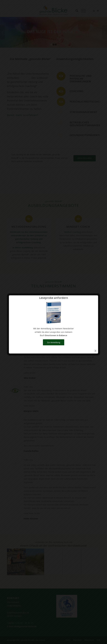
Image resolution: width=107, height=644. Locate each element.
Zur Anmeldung (54, 342)
